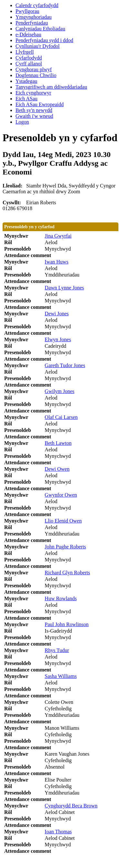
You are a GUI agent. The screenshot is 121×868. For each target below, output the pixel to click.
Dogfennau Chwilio (36, 75)
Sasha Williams (61, 676)
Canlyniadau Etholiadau (40, 29)
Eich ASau (26, 99)
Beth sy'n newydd (34, 110)
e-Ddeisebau (28, 34)
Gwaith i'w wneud (34, 116)
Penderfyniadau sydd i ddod (44, 40)
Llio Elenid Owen (63, 521)
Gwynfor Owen (61, 495)
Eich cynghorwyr (33, 93)
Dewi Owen (57, 469)
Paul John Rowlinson (67, 624)
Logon (22, 122)
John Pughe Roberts (66, 547)
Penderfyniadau (32, 23)
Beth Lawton (58, 443)
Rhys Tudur (57, 650)
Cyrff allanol (29, 64)
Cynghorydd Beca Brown (71, 806)
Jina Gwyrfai (58, 236)
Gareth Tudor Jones (65, 365)
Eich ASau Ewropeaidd (40, 104)
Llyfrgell (25, 52)
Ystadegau (26, 81)
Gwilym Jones (60, 391)
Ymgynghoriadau (34, 17)
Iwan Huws (57, 262)
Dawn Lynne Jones (65, 288)
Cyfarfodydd (29, 58)
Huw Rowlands (61, 598)
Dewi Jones (57, 314)
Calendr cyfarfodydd (37, 5)
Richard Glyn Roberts (67, 573)
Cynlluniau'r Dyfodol (38, 46)
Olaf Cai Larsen (61, 417)
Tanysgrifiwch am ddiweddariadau (51, 87)
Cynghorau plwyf (34, 69)
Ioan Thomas (58, 832)
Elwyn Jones (58, 339)
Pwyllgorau (27, 11)
